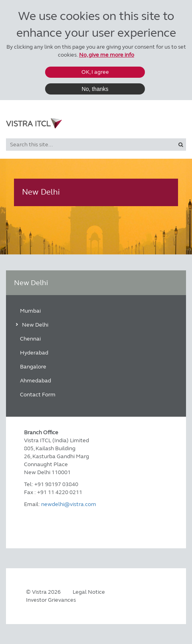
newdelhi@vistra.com (69, 504)
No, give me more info (107, 55)
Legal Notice (89, 592)
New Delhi (35, 325)
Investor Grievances (51, 600)
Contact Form (38, 395)
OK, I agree (95, 72)
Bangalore (33, 367)
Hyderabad (34, 353)
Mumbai (30, 311)
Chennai (30, 339)
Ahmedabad (36, 381)
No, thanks (95, 89)
